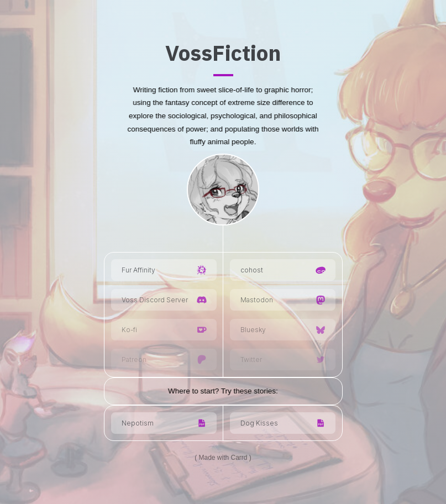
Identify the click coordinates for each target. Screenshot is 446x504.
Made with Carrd (223, 458)
